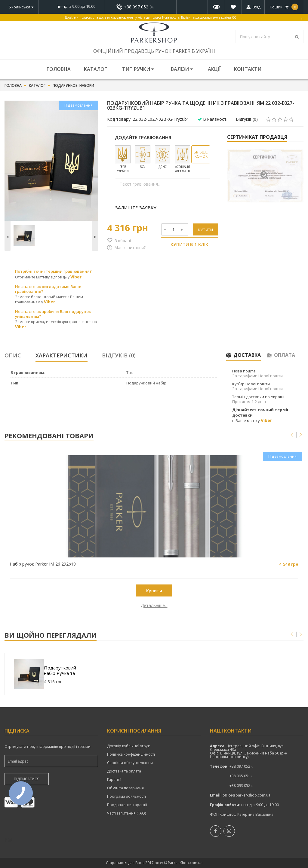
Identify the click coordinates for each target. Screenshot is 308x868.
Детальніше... (42, 605)
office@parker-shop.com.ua (246, 795)
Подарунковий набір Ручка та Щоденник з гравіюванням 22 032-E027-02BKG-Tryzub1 (63, 670)
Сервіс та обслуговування (130, 763)
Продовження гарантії (127, 805)
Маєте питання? (130, 247)
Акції (214, 69)
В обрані (123, 241)
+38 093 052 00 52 (245, 786)
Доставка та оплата (124, 771)
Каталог (95, 69)
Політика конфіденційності (131, 754)
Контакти (248, 69)
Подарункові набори (73, 86)
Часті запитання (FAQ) (126, 813)
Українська (21, 7)
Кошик (284, 7)
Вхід (257, 7)
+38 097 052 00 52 (141, 7)
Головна (59, 69)
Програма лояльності (126, 797)
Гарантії (114, 780)
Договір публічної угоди (129, 746)
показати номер (141, 7)
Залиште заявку (136, 208)
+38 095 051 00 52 (245, 776)
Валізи (182, 69)
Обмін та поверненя (125, 788)
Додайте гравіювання (143, 137)
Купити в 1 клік (189, 244)
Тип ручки (138, 69)
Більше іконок (201, 154)
